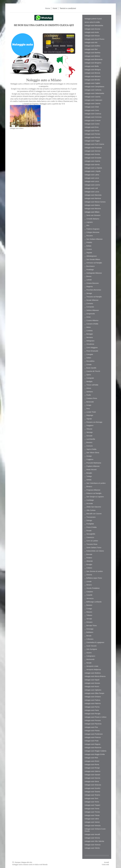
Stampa (16, 862)
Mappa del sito (27, 862)
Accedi (106, 862)
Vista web (105, 864)
